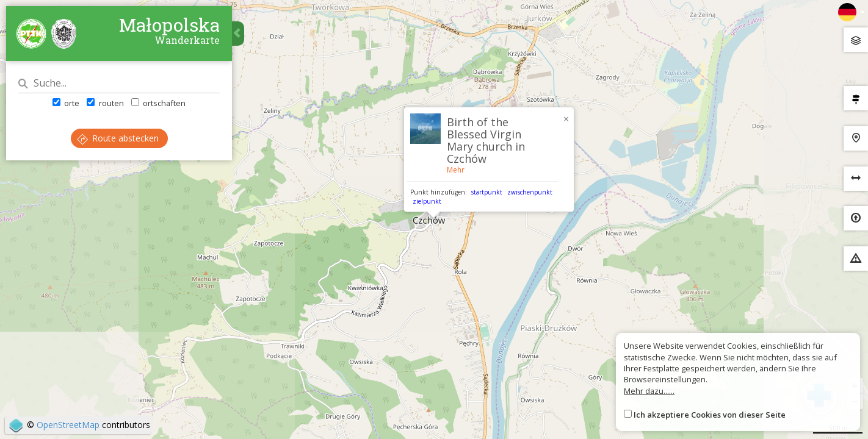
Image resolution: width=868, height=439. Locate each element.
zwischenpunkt (530, 192)
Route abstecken (118, 138)
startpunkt (487, 192)
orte (66, 103)
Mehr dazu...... (649, 391)
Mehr (456, 170)
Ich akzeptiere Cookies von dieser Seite (710, 415)
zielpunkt (427, 201)
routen (105, 103)
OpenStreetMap (68, 425)
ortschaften (158, 103)
